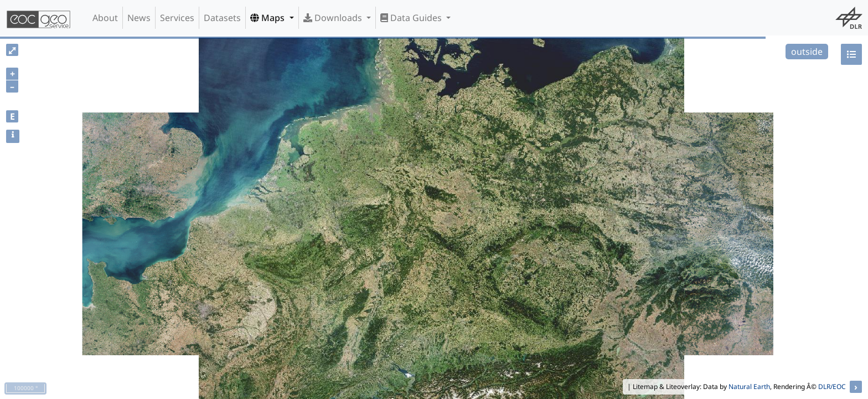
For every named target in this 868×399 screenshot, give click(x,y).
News (139, 18)
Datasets (222, 18)
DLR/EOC (832, 387)
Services (177, 18)
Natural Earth (749, 387)
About (105, 18)
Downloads (334, 18)
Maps (268, 18)
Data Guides (412, 18)
